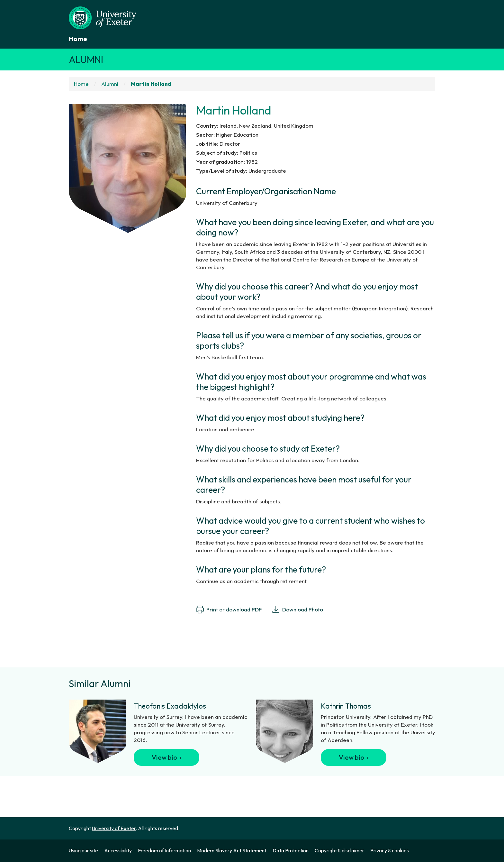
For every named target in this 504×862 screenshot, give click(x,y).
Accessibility (118, 850)
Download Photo (297, 610)
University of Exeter (114, 828)
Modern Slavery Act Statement (232, 850)
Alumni (86, 60)
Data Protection (291, 850)
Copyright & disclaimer (339, 850)
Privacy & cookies (390, 850)
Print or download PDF (229, 610)
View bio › (167, 757)
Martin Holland (151, 84)
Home (78, 39)
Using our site (83, 850)
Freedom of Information (164, 850)
